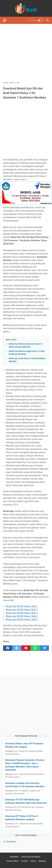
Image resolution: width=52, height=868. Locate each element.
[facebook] (8, 648)
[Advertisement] (26, 53)
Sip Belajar (11, 842)
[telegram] (44, 648)
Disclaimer (14, 857)
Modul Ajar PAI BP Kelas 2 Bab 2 (22, 610)
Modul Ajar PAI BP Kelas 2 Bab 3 (22, 613)
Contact (24, 861)
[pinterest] (26, 648)
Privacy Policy (12, 861)
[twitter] (17, 648)
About (33, 861)
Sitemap (42, 861)
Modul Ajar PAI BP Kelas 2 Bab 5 (22, 619)
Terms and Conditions (31, 857)
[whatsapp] (35, 648)
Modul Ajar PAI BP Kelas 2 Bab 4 (22, 616)
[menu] (6, 20)
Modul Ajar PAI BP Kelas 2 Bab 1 (22, 606)
